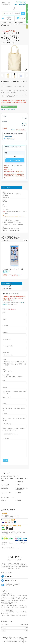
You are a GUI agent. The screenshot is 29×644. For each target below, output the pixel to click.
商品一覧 (4, 500)
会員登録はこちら (5, 109)
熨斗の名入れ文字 (7, 397)
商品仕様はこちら (8, 81)
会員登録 (9, 20)
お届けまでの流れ (7, 289)
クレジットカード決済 (9, 520)
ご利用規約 (5, 488)
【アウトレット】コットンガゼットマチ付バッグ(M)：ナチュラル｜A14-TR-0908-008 (11, 37)
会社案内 (19, 493)
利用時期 (5, 414)
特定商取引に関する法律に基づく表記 (17, 637)
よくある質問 (5, 485)
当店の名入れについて (22, 479)
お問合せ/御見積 (7, 283)
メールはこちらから (9, 139)
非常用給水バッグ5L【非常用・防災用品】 (13, 269)
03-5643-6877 (8, 136)
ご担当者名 (6, 326)
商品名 (5, 359)
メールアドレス (7, 339)
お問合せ (19, 485)
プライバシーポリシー (8, 493)
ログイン (9, 17)
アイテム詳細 (6, 188)
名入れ (4, 369)
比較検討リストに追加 (27, 14)
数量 (4, 381)
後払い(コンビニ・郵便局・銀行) (12, 526)
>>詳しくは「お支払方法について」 (10, 548)
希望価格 (5, 387)
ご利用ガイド (20, 482)
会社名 (5, 319)
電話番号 (5, 333)
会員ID (4, 312)
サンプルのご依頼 (7, 286)
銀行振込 (5, 513)
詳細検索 (19, 500)
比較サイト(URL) (7, 424)
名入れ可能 (18, 13)
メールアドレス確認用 (8, 346)
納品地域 (5, 404)
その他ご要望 (6, 438)
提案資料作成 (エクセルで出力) (9, 107)
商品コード (6, 353)
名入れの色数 (6, 375)
